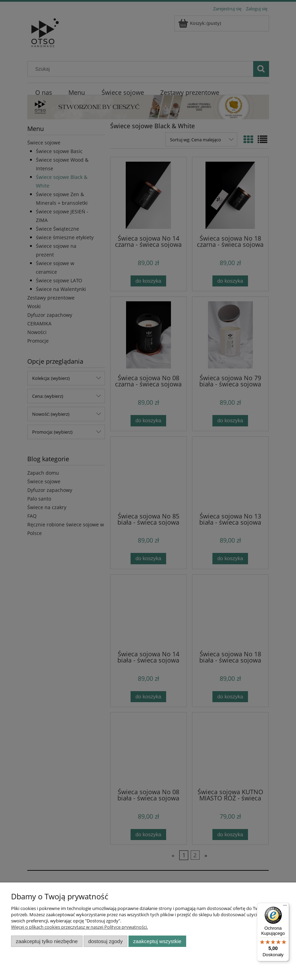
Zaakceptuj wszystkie (157, 941)
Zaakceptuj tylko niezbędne (47, 941)
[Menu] (285, 907)
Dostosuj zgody (105, 941)
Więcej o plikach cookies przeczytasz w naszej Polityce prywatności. (79, 927)
